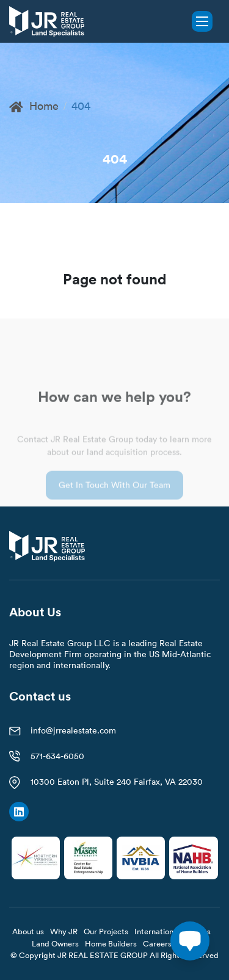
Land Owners (55, 943)
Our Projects (106, 931)
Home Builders (111, 943)
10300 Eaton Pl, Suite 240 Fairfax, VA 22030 (117, 782)
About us (28, 931)
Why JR (64, 931)
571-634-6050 (57, 756)
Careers (157, 943)
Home (34, 106)
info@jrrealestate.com (73, 730)
